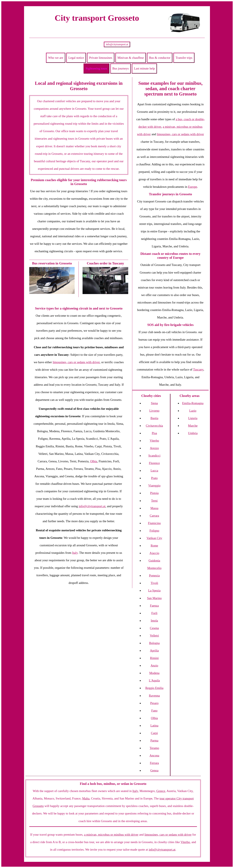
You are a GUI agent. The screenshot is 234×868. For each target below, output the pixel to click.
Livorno (154, 411)
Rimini (154, 658)
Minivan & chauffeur (131, 58)
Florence (154, 463)
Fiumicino (154, 523)
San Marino (154, 598)
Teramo (154, 748)
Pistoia (154, 493)
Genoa (154, 770)
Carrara (154, 516)
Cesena (154, 628)
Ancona (154, 755)
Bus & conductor (160, 58)
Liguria (193, 418)
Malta (86, 798)
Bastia (154, 418)
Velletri (154, 636)
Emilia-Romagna (193, 403)
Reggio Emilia (154, 688)
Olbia (94, 461)
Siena (154, 403)
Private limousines (101, 58)
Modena (154, 673)
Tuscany (198, 369)
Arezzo (154, 448)
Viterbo (154, 441)
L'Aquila (154, 680)
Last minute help (144, 68)
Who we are (56, 58)
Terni (154, 501)
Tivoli (154, 583)
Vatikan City (154, 538)
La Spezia (154, 590)
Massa (154, 508)
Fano (154, 711)
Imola (154, 621)
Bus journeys (121, 68)
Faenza (154, 606)
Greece (161, 791)
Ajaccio (154, 553)
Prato (154, 478)
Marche (193, 426)
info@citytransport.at (117, 44)
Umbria (193, 433)
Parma (154, 741)
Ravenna (154, 696)
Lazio (193, 411)
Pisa (154, 433)
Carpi (154, 733)
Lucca (154, 471)
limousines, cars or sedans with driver (76, 362)
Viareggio (154, 486)
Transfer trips (184, 58)
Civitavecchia (154, 426)
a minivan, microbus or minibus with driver (111, 835)
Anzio (154, 665)
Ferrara (154, 763)
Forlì (154, 613)
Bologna (154, 643)
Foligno (154, 531)
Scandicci (154, 456)
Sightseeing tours (96, 68)
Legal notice (76, 58)
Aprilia (154, 651)
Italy (75, 553)
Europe (192, 187)
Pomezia (154, 575)
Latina (154, 726)
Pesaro (154, 703)
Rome (154, 546)
